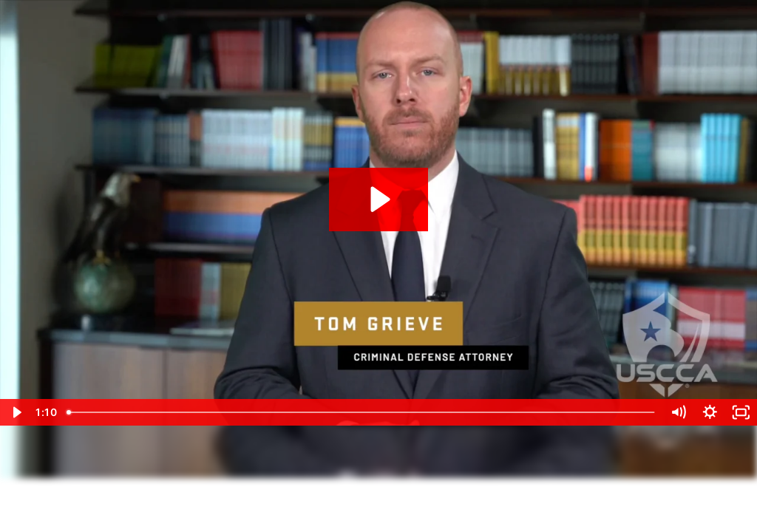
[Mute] (678, 412)
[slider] (362, 412)
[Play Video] (16, 412)
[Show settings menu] (710, 412)
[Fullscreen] (741, 412)
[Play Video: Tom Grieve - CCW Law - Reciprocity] (378, 199)
